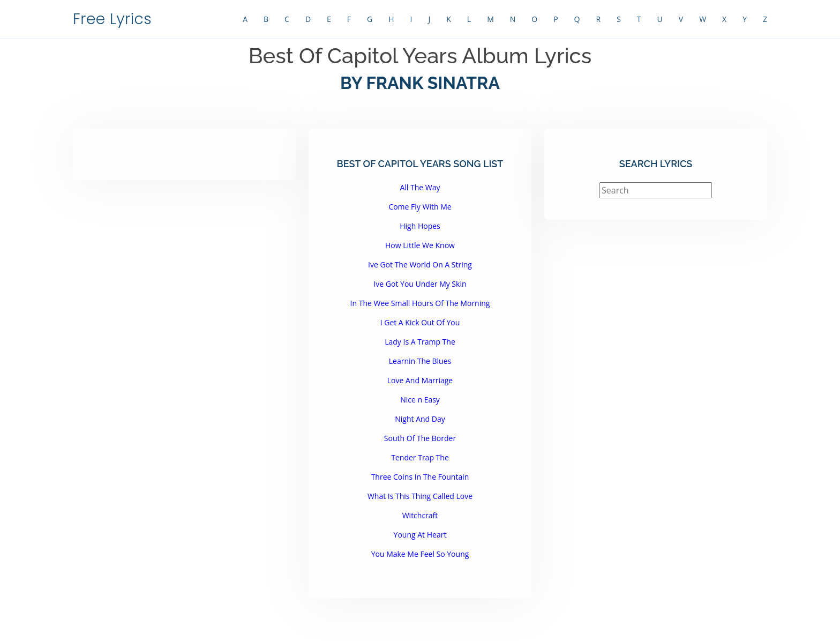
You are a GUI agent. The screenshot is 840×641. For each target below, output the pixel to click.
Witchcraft (420, 515)
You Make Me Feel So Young (420, 554)
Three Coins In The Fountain (420, 477)
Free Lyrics (112, 19)
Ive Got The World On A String (420, 264)
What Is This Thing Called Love (420, 496)
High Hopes (420, 226)
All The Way (420, 187)
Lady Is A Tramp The (420, 342)
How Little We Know (420, 245)
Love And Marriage (420, 380)
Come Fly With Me (420, 207)
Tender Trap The (420, 457)
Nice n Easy (420, 400)
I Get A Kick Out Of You (420, 322)
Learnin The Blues (420, 361)
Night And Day (420, 419)
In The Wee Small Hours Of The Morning (420, 303)
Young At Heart (420, 535)
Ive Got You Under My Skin (420, 284)
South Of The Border (420, 438)
